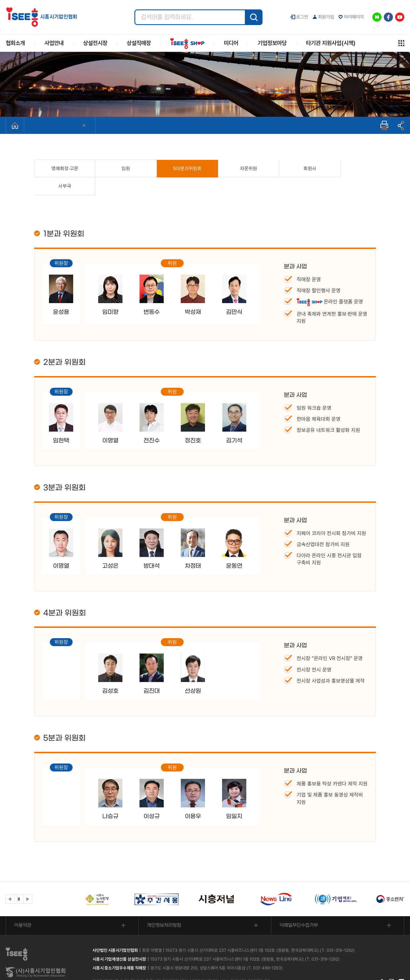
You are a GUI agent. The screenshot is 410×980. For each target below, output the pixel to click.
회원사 (290, 169)
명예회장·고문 (63, 169)
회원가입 (326, 17)
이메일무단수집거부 (299, 908)
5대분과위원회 (177, 169)
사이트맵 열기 (401, 43)
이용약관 (23, 908)
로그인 (302, 17)
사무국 (347, 169)
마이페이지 (354, 17)
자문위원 (233, 169)
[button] (10, 882)
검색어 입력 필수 (135, 10)
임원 (120, 169)
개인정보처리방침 (164, 908)
